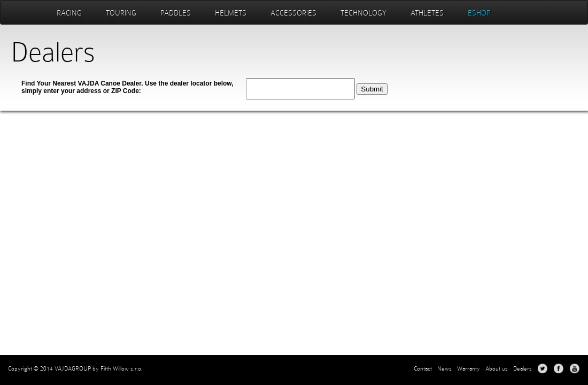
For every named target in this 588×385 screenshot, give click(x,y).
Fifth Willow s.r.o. (122, 368)
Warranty (469, 368)
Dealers (523, 368)
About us (497, 368)
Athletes (427, 13)
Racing (69, 13)
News (444, 368)
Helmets (231, 13)
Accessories (293, 13)
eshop (479, 13)
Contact (423, 368)
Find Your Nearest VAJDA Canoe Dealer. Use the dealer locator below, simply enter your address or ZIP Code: (127, 87)
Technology (363, 13)
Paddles (176, 13)
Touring (121, 13)
